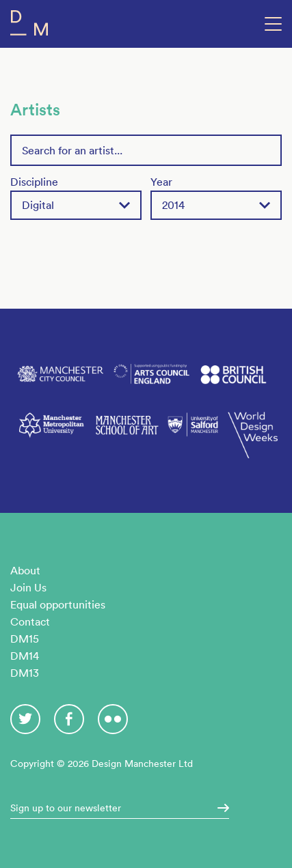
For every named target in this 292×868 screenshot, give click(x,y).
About (25, 570)
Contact (30, 621)
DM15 (25, 639)
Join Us (28, 587)
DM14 (25, 656)
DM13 (25, 673)
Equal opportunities (58, 604)
